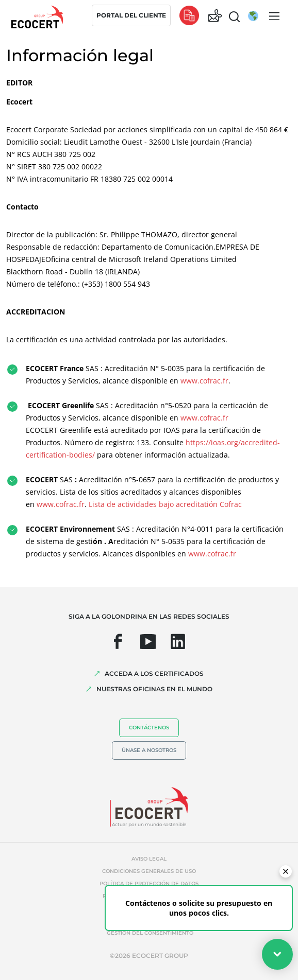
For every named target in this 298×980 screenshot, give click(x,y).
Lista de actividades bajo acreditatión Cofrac (166, 504)
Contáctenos (149, 728)
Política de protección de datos (149, 883)
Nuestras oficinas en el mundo (154, 689)
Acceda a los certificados (154, 673)
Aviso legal (149, 859)
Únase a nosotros (149, 750)
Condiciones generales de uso (149, 871)
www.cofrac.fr (204, 381)
